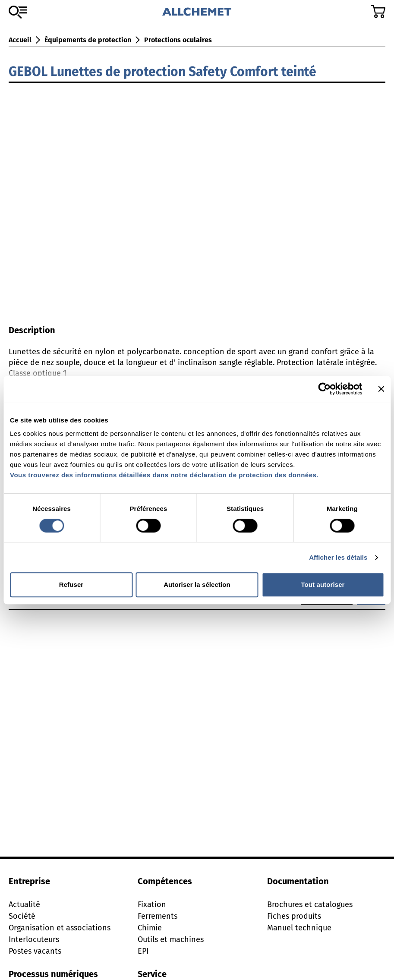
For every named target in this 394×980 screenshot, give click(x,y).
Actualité (24, 904)
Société (22, 916)
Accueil (20, 40)
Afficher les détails (338, 557)
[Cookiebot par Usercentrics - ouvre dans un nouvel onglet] (324, 389)
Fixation (152, 904)
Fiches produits (294, 916)
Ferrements (158, 916)
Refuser (71, 585)
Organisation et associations (60, 928)
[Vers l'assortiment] (18, 12)
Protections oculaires (178, 40)
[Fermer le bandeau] (381, 389)
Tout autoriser (323, 585)
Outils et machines (171, 939)
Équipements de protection (88, 40)
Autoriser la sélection (197, 585)
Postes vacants (35, 951)
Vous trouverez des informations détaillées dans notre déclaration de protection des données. (164, 475)
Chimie (150, 928)
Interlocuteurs (34, 939)
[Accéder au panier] (378, 11)
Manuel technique (299, 928)
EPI (143, 951)
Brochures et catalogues (310, 904)
